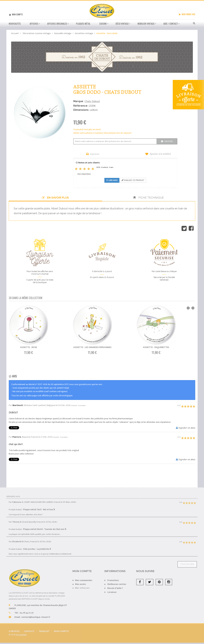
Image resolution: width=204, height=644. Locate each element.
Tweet (184, 228)
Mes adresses (82, 585)
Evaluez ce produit (133, 180)
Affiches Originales (57, 23)
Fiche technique (149, 198)
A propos (112, 605)
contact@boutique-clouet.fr (36, 615)
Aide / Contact (171, 23)
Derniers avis (13, 494)
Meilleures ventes (117, 582)
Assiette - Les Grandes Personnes (92, 347)
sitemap (112, 613)
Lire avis (112, 180)
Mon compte (17, 14)
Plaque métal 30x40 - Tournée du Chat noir (45, 527)
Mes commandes (84, 578)
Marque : (79, 101)
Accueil (15, 33)
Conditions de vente (118, 601)
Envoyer (169, 141)
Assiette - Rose (29, 347)
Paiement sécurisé (117, 593)
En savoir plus (55, 198)
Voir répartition (84, 174)
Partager (191, 228)
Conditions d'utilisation (119, 597)
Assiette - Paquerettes (156, 347)
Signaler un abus (186, 428)
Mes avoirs (80, 582)
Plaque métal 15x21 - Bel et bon (39, 507)
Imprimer (95, 154)
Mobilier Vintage (146, 23)
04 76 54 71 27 (27, 610)
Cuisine (103, 23)
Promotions (113, 578)
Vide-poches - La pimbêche (37, 546)
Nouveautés (15, 23)
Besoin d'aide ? (115, 585)
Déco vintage (122, 23)
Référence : (81, 106)
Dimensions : (82, 110)
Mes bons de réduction (87, 596)
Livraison (112, 589)
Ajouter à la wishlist (160, 154)
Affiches (34, 23)
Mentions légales (116, 609)
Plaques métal (83, 23)
